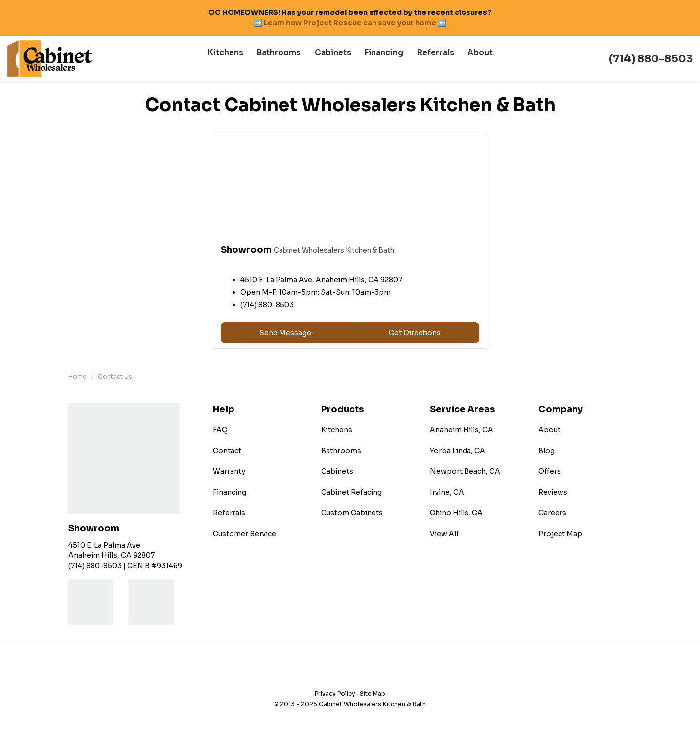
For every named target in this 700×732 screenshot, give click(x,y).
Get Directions (415, 333)
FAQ (220, 430)
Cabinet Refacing (351, 492)
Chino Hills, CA (456, 513)
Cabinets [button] (335, 58)
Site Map (373, 694)
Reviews (553, 492)
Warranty (229, 471)
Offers (550, 471)
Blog (546, 451)
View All (444, 534)
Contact (227, 451)
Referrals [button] (433, 58)
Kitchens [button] (233, 58)
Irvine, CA (447, 492)
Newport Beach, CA (465, 471)
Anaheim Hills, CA (462, 430)
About (549, 430)
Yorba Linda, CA (458, 451)
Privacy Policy (335, 694)
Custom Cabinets (352, 513)
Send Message (285, 333)
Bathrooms (341, 451)
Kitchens (337, 430)
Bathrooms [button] (283, 58)
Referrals (229, 513)
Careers (552, 513)
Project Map (560, 534)
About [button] (475, 58)
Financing (230, 492)
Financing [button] (384, 58)
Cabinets (337, 471)
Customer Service (244, 534)
